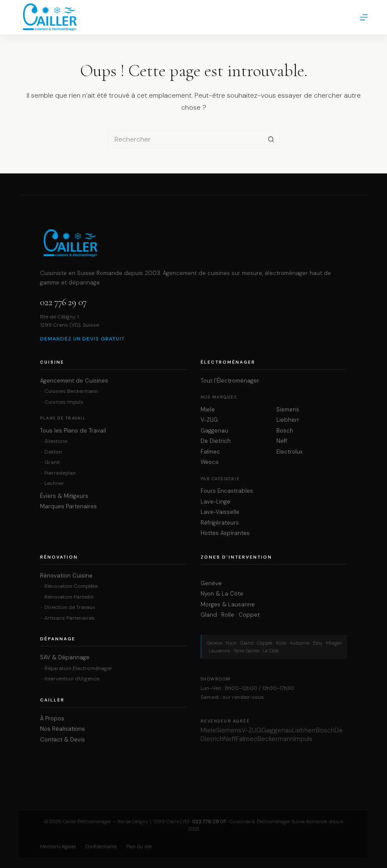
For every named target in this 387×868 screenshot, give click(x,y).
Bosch (285, 431)
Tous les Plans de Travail (73, 431)
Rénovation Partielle (69, 597)
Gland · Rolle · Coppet (230, 615)
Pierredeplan (60, 473)
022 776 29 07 (63, 302)
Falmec (210, 452)
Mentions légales (58, 846)
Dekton (53, 452)
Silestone (56, 441)
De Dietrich (216, 441)
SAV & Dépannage (65, 658)
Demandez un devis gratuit (82, 339)
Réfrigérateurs (220, 523)
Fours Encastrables (227, 491)
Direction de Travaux (70, 607)
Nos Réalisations (62, 729)
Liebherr (288, 420)
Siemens (288, 410)
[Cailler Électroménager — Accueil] (193, 243)
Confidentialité (101, 846)
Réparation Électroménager (78, 669)
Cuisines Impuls (64, 402)
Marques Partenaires (68, 507)
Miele (208, 410)
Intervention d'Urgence (72, 679)
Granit (52, 462)
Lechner (54, 483)
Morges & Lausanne (228, 605)
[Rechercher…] (185, 139)
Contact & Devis (62, 740)
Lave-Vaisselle (220, 512)
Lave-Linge (215, 502)
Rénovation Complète (71, 586)
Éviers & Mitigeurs (64, 496)
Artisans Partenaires (70, 618)
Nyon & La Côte (222, 594)
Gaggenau (214, 431)
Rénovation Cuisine (66, 576)
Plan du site (139, 846)
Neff (282, 441)
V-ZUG (209, 420)
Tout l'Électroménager (230, 381)
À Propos (52, 719)
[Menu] (364, 17)
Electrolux (289, 452)
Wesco (210, 462)
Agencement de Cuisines (74, 381)
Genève (211, 584)
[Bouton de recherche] (271, 139)
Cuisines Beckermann (71, 391)
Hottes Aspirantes (225, 533)
